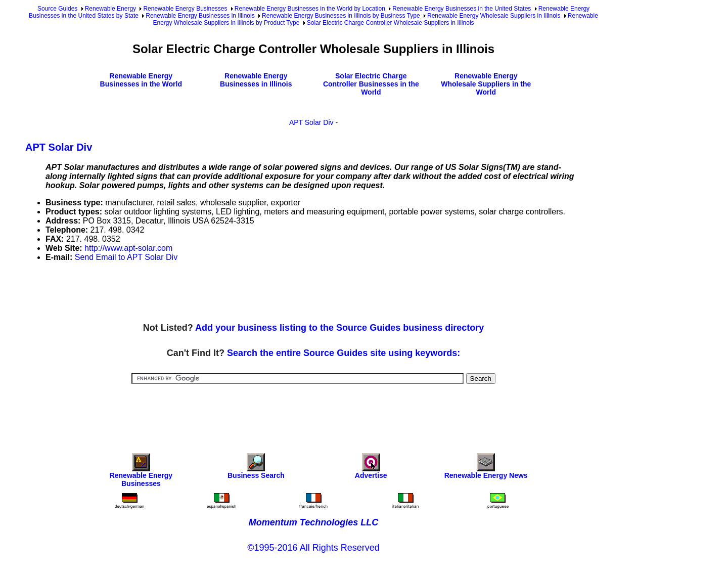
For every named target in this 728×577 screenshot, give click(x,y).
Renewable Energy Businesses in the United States (462, 9)
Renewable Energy (110, 9)
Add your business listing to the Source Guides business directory (339, 328)
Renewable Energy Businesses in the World (141, 80)
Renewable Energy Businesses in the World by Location (310, 9)
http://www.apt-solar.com (128, 248)
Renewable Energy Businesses (185, 9)
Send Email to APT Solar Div (126, 257)
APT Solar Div (311, 122)
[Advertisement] (209, 293)
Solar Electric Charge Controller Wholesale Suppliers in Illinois (391, 23)
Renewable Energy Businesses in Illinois (200, 16)
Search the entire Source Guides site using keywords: (344, 353)
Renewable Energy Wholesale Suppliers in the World (486, 84)
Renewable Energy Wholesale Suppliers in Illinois (494, 16)
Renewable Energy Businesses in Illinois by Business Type (341, 16)
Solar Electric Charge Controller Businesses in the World (371, 84)
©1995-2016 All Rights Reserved (313, 548)
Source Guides (57, 9)
